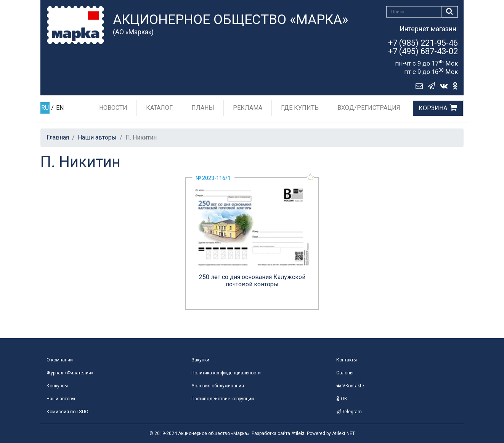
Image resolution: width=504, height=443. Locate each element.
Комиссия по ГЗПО (67, 412)
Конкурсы (57, 386)
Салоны (345, 373)
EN (60, 108)
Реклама (248, 108)
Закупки (200, 360)
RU (45, 108)
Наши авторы (97, 137)
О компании (60, 360)
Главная (58, 137)
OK (342, 399)
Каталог (159, 108)
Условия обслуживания (218, 386)
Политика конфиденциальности (226, 373)
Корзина (433, 108)
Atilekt (298, 433)
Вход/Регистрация (369, 108)
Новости (113, 108)
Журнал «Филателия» (70, 373)
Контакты (347, 360)
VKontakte (350, 386)
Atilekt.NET (343, 433)
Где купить (300, 108)
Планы (203, 108)
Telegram (349, 412)
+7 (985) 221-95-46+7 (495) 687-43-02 (423, 47)
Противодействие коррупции (223, 399)
